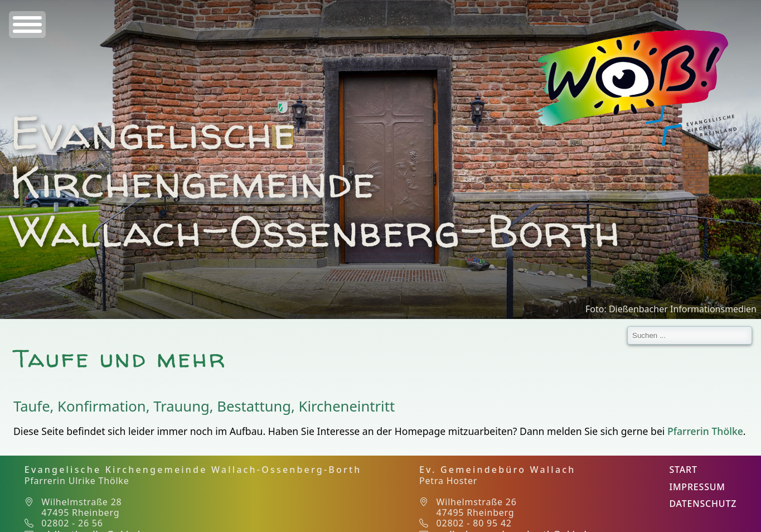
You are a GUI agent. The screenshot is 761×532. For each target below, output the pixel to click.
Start (683, 470)
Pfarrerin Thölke (705, 431)
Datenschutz (703, 504)
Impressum (697, 487)
